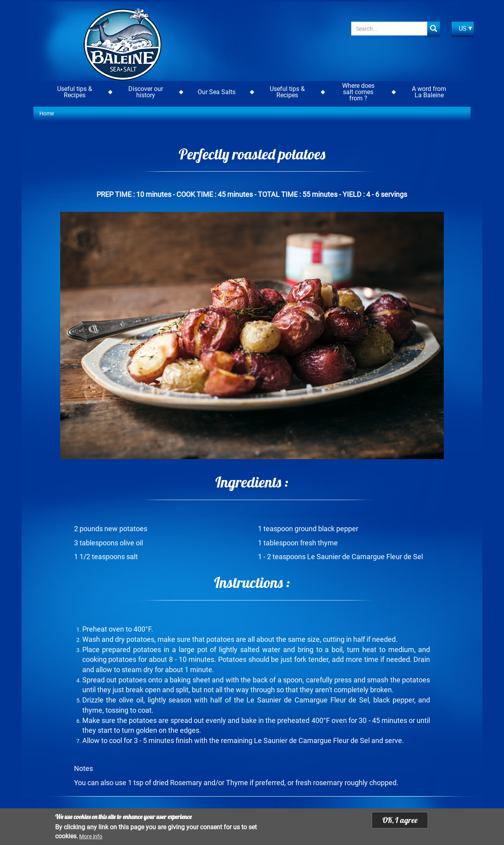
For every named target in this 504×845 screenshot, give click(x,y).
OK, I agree (400, 820)
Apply (434, 29)
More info (91, 836)
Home (47, 113)
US (463, 29)
